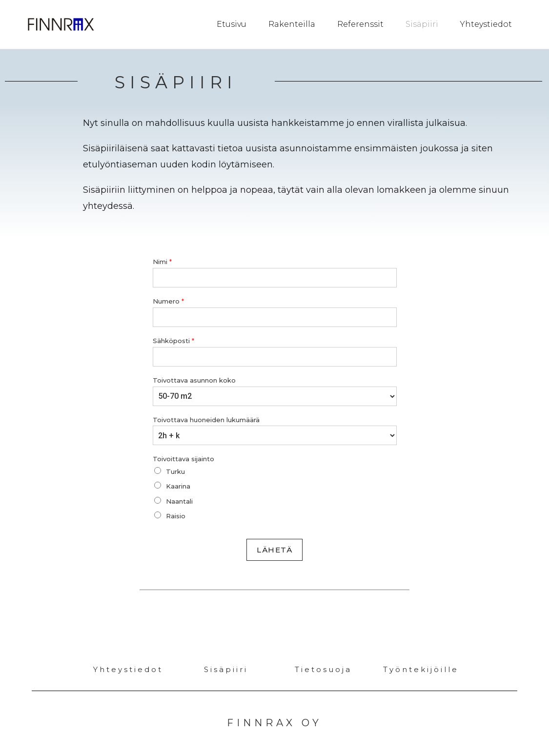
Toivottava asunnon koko (194, 380)
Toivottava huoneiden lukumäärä (206, 419)
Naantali (179, 501)
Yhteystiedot (486, 24)
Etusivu (232, 24)
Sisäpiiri (422, 24)
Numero (168, 301)
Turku (175, 471)
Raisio (176, 515)
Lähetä (274, 549)
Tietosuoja (323, 669)
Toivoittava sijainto (183, 458)
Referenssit (360, 24)
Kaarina (178, 486)
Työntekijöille (421, 669)
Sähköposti (173, 340)
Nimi (162, 261)
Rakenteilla (292, 24)
